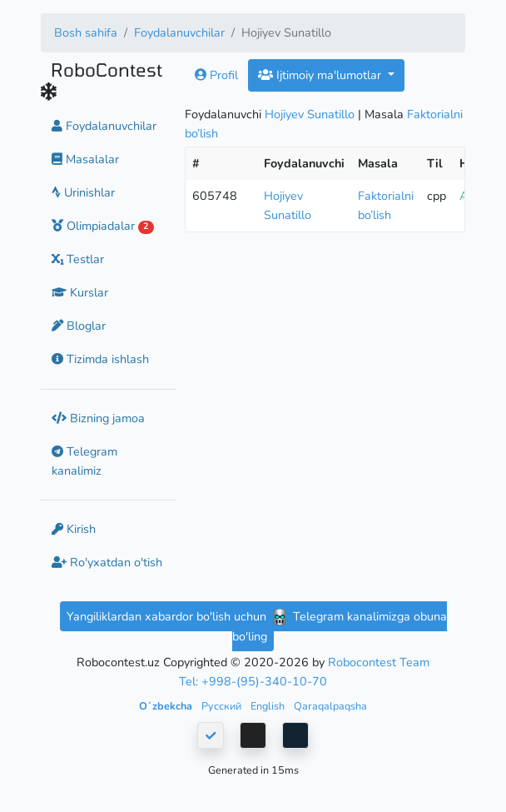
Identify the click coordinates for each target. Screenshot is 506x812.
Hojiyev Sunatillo (310, 114)
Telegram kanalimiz (84, 461)
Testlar (78, 259)
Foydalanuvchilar (179, 32)
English (269, 706)
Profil (216, 75)
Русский (223, 706)
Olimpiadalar (103, 226)
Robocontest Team (379, 662)
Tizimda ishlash (100, 359)
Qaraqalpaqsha (330, 706)
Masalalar (85, 159)
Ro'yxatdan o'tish (107, 562)
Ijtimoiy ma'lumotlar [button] (321, 75)
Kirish (74, 529)
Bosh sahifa (86, 32)
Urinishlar (83, 192)
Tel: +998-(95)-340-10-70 (253, 681)
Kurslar (80, 292)
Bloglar (79, 326)
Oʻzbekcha (167, 706)
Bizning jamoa (98, 418)
